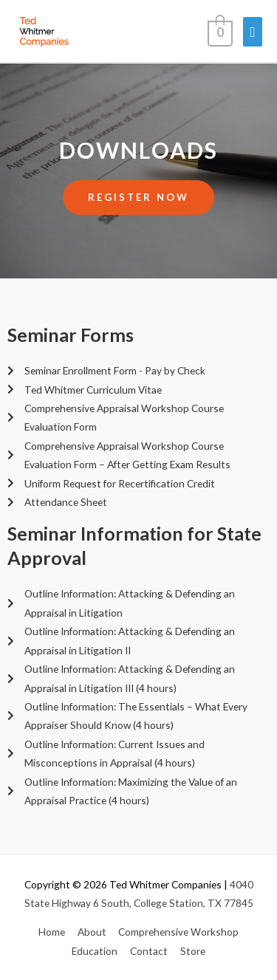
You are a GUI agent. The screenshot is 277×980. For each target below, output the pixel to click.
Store (193, 951)
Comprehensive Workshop (178, 932)
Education (95, 951)
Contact (149, 951)
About (92, 932)
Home (52, 932)
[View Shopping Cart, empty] (219, 31)
